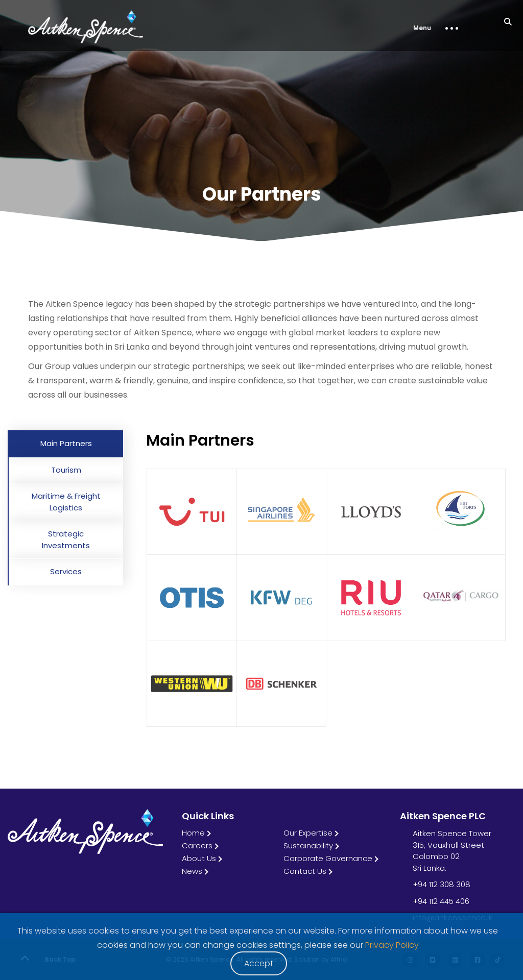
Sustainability (308, 846)
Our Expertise (308, 833)
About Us (199, 858)
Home (193, 833)
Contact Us (305, 871)
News (192, 871)
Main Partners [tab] (66, 443)
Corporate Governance (328, 858)
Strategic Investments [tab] (66, 540)
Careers (197, 846)
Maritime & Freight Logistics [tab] (66, 502)
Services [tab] (66, 571)
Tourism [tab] (66, 470)
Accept (259, 963)
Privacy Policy (392, 945)
